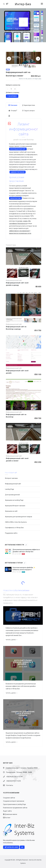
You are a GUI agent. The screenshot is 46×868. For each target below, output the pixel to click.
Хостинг (7, 818)
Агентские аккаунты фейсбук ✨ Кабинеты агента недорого (24, 569)
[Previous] (9, 59)
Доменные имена (10, 814)
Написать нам (11, 847)
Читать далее (12, 640)
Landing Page (10, 489)
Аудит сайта (7, 811)
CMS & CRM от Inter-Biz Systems (16, 522)
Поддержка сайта (11, 533)
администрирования (18, 172)
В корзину (12, 96)
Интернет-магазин (11, 478)
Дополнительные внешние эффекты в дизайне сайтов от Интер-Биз (26, 551)
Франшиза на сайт (11, 511)
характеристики (15, 198)
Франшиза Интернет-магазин (15, 506)
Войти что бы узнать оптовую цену (30, 79)
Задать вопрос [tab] (28, 111)
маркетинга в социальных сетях (20, 233)
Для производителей (12, 495)
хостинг (20, 221)
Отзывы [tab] (13, 111)
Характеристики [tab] (29, 105)
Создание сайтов (9, 798)
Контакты (9, 785)
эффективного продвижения (19, 231)
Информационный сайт (18, 149)
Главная (10, 29)
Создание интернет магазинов (14, 801)
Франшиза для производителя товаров (19, 517)
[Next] (38, 59)
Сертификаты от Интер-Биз (14, 528)
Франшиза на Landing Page (14, 500)
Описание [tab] (13, 105)
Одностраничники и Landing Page (15, 804)
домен (25, 221)
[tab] (10, 116)
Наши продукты (20, 29)
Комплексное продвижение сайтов (15, 808)
